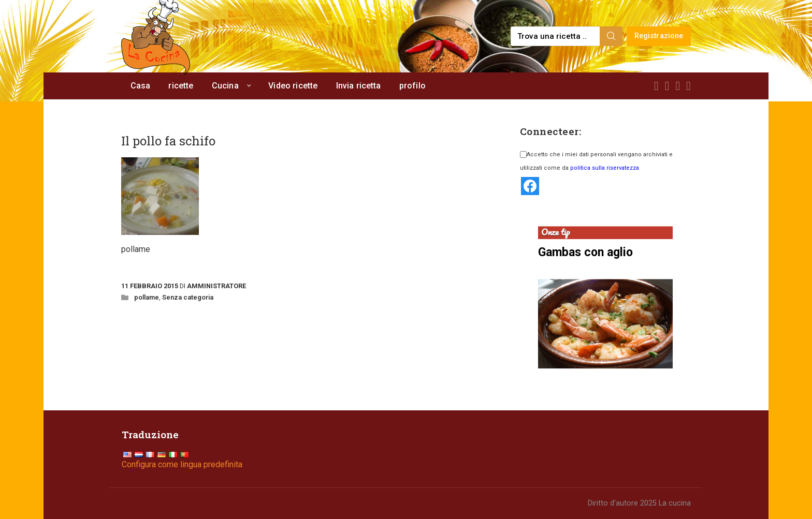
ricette (181, 86)
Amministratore (216, 286)
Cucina (225, 86)
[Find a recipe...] (556, 36)
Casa (141, 86)
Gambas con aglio (585, 252)
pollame (147, 297)
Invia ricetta (359, 86)
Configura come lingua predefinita (182, 464)
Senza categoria (188, 297)
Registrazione (659, 36)
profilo (412, 86)
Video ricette (293, 86)
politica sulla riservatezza (605, 168)
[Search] (611, 36)
